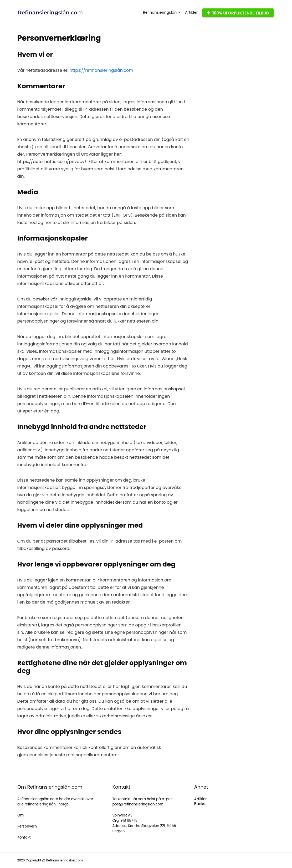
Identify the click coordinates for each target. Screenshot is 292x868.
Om (21, 815)
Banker (201, 804)
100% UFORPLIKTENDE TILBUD (238, 13)
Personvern (27, 826)
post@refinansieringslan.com (138, 804)
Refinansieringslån (160, 12)
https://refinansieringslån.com (101, 70)
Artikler (191, 12)
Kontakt (24, 837)
